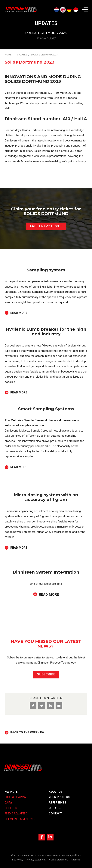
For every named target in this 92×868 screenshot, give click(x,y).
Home (8, 55)
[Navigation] (85, 9)
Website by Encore (47, 856)
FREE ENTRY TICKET (46, 226)
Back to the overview (27, 732)
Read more (19, 313)
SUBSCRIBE (46, 674)
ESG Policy (18, 860)
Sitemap (76, 860)
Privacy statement (36, 860)
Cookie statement (58, 860)
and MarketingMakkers (69, 856)
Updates (22, 55)
